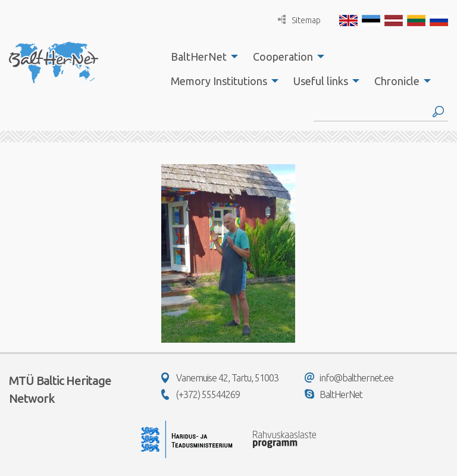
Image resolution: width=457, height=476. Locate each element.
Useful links (321, 81)
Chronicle (397, 81)
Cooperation (283, 57)
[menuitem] (201, 57)
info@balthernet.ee (349, 378)
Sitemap (299, 20)
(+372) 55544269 (201, 394)
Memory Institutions (219, 81)
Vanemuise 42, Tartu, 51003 (220, 378)
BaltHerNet (199, 57)
